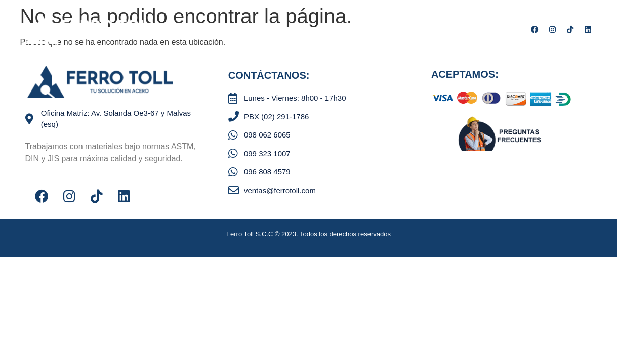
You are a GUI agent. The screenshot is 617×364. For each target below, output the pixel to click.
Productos (245, 31)
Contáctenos (360, 31)
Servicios (300, 31)
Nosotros (190, 31)
